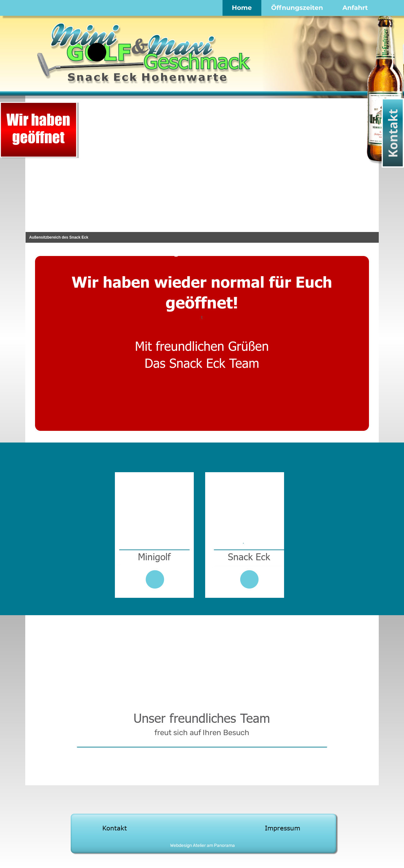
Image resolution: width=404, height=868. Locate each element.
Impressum (282, 828)
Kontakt (115, 828)
